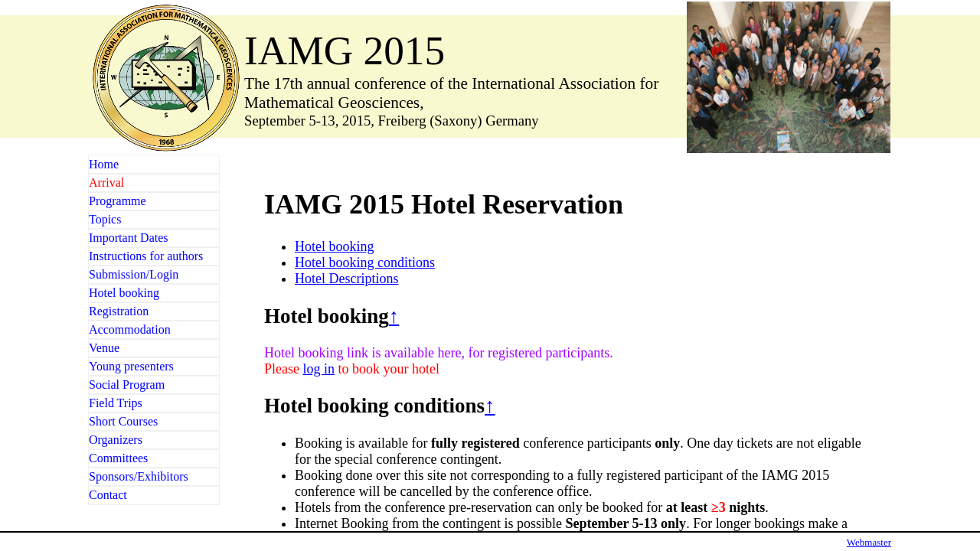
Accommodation (130, 329)
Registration (119, 311)
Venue (104, 348)
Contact (108, 495)
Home (104, 164)
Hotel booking (124, 293)
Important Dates (129, 238)
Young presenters (131, 366)
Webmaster (869, 542)
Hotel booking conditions (365, 262)
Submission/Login (134, 274)
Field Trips (116, 403)
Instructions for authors (146, 256)
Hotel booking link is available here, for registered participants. (439, 353)
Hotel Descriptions (346, 279)
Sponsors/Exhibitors (139, 476)
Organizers (116, 440)
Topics (105, 219)
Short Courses (123, 421)
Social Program (127, 385)
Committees (118, 458)
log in (318, 369)
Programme (118, 201)
